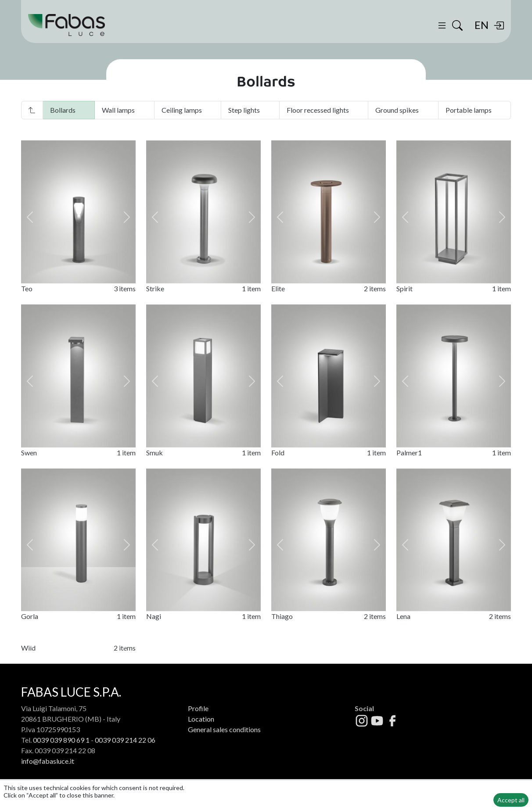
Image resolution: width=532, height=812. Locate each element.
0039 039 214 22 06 (125, 764)
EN (482, 25)
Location (201, 743)
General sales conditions (224, 754)
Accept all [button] (511, 800)
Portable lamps (469, 110)
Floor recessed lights (318, 110)
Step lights (244, 110)
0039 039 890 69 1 (61, 764)
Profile (198, 733)
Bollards (63, 110)
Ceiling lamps (182, 110)
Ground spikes (397, 110)
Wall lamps (118, 110)
